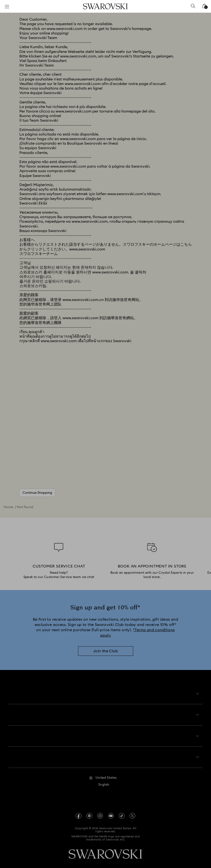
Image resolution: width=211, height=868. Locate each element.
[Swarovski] (105, 6)
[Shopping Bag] (204, 8)
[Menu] (7, 6)
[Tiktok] (122, 812)
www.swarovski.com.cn (83, 300)
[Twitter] (132, 812)
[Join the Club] (106, 651)
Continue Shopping (37, 493)
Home (9, 507)
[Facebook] (79, 812)
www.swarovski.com (65, 29)
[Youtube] (111, 812)
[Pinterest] (89, 812)
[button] (103, 774)
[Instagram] (100, 812)
